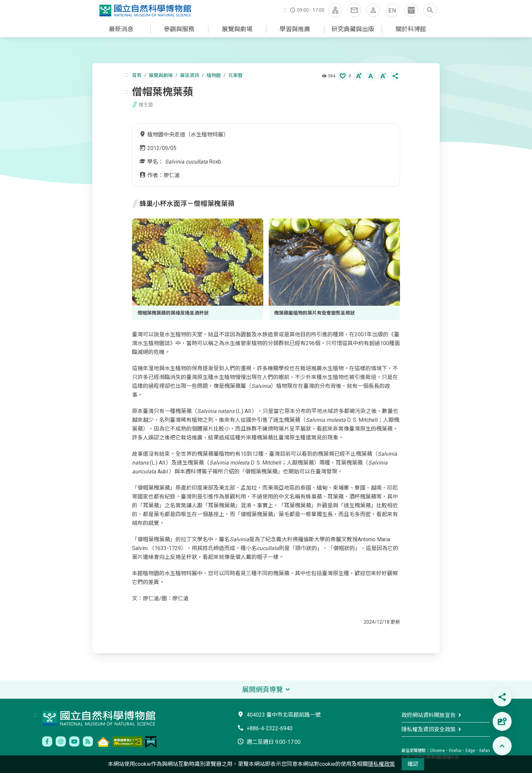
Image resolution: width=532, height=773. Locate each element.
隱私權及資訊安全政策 (429, 729)
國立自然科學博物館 (147, 11)
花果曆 (235, 75)
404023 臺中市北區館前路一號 (284, 715)
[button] (411, 10)
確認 (413, 764)
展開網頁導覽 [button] (263, 690)
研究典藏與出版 (353, 29)
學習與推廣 (295, 29)
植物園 (214, 75)
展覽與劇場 (237, 29)
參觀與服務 (179, 29)
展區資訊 (190, 75)
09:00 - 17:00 (311, 10)
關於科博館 (411, 29)
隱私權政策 (381, 764)
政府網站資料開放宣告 (429, 715)
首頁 (137, 75)
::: (285, 10)
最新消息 (121, 29)
